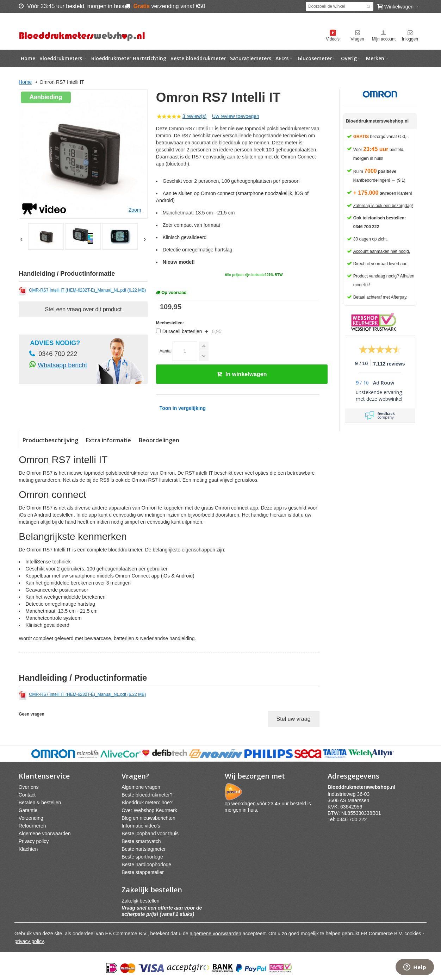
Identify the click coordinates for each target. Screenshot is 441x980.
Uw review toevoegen (236, 116)
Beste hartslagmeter (144, 849)
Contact (27, 795)
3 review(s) (194, 116)
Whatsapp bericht (62, 365)
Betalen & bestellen (40, 803)
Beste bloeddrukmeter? (147, 795)
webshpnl (363, 787)
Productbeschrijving (50, 440)
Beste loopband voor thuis (150, 834)
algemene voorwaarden (216, 934)
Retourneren (32, 826)
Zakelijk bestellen (140, 901)
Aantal (166, 351)
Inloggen (410, 39)
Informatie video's (141, 826)
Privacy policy (34, 841)
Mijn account (384, 39)
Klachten (28, 849)
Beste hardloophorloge (146, 864)
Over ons (29, 787)
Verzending (31, 818)
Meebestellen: (170, 323)
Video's (333, 39)
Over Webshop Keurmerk (149, 810)
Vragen (358, 39)
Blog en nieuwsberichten (148, 818)
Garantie (28, 810)
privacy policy (29, 941)
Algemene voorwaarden (45, 834)
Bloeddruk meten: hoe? (147, 803)
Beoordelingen (159, 440)
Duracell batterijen (192, 331)
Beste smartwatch (141, 841)
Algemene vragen (141, 787)
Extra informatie (108, 440)
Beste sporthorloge (142, 857)
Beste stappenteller (143, 872)
